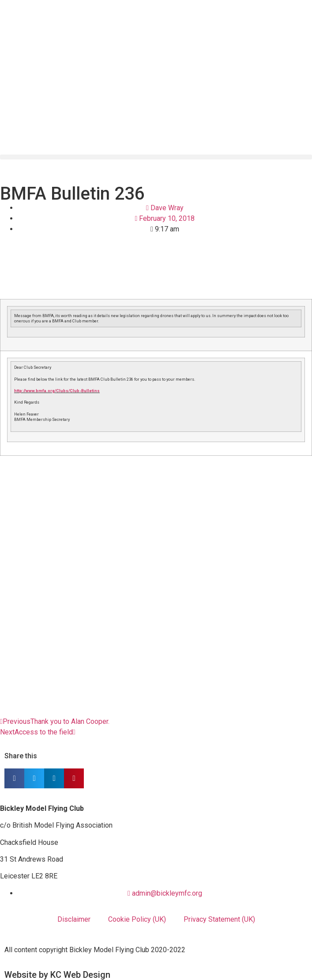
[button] (156, 157)
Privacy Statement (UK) (219, 919)
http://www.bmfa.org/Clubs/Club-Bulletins (57, 391)
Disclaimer (74, 919)
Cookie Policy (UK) (137, 919)
